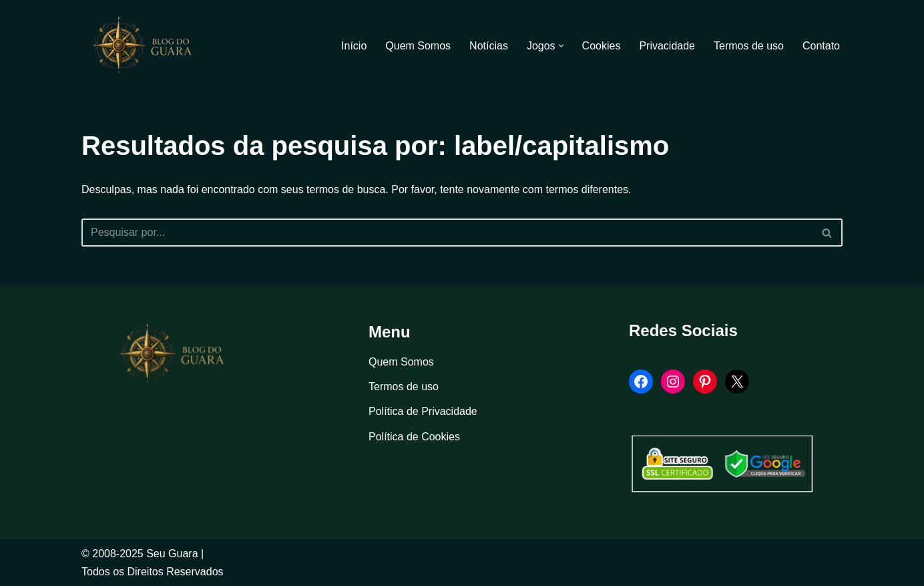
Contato (821, 46)
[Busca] (447, 233)
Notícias (489, 46)
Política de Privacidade (423, 411)
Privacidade (667, 46)
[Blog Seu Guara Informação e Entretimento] (148, 45)
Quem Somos (418, 46)
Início (354, 46)
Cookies (602, 46)
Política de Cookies (414, 437)
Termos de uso (749, 46)
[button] (561, 46)
